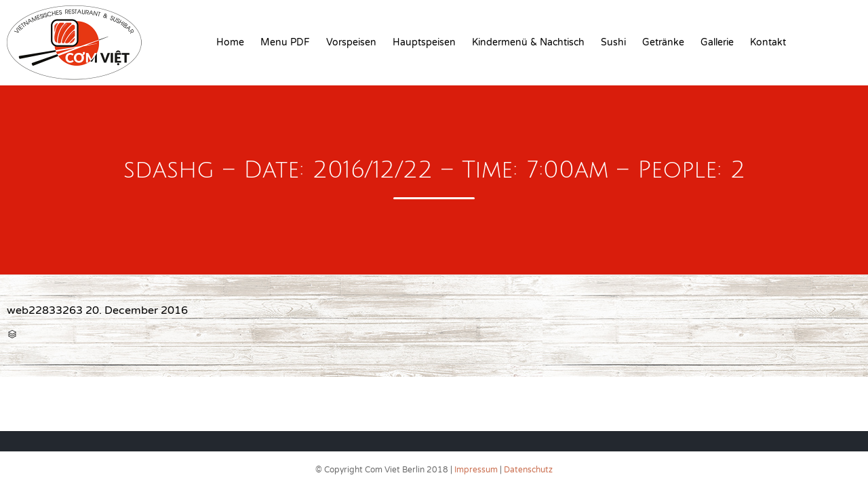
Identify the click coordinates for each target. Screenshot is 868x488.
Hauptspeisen (424, 42)
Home (230, 42)
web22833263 (45, 310)
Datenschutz (528, 470)
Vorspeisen (351, 42)
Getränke (663, 42)
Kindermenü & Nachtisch (528, 42)
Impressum (476, 470)
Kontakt (768, 42)
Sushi (613, 42)
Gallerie (717, 42)
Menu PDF (285, 42)
